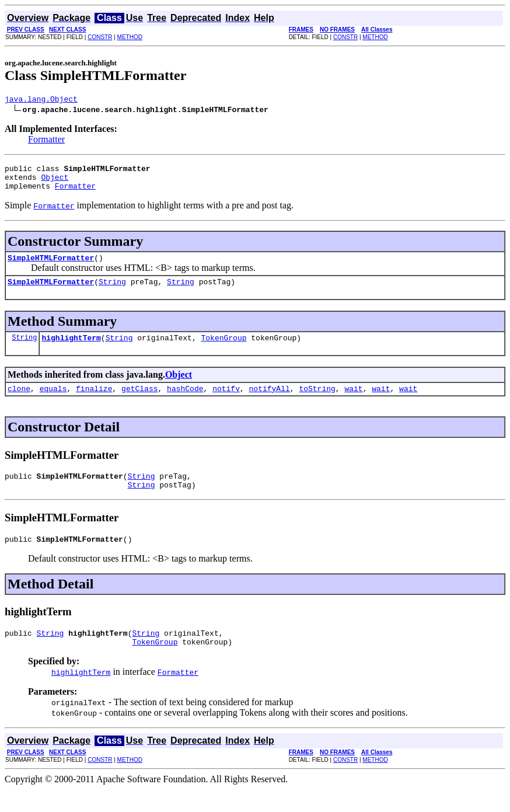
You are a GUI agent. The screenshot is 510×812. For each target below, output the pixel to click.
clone (19, 402)
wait (353, 402)
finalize (94, 402)
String (112, 292)
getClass (139, 402)
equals (53, 402)
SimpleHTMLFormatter (51, 266)
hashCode (185, 402)
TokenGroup (223, 350)
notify (226, 402)
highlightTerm (71, 350)
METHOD (130, 37)
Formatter (46, 141)
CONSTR (100, 37)
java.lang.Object (41, 100)
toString (317, 402)
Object (55, 182)
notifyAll (270, 402)
